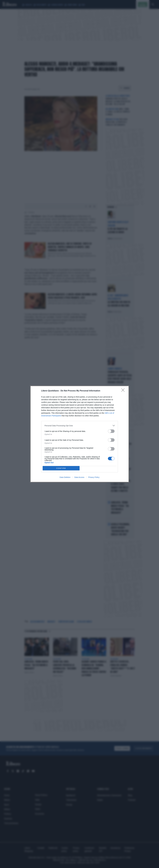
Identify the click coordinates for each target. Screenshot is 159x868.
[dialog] (80, 434)
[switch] (111, 431)
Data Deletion (65, 477)
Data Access (79, 477)
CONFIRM (61, 468)
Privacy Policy (94, 477)
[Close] (124, 391)
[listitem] (80, 426)
